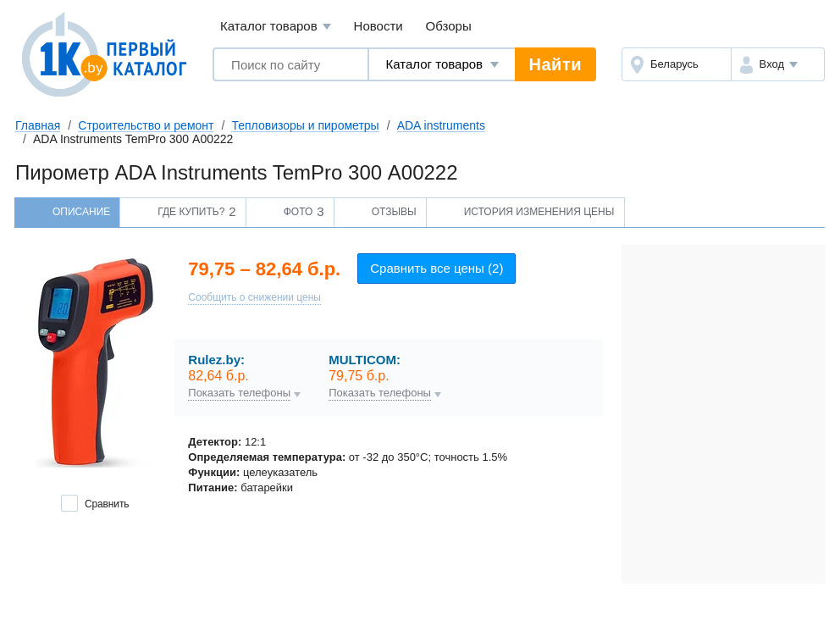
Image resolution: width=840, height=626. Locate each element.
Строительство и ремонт (146, 125)
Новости (379, 26)
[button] (778, 64)
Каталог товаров (276, 27)
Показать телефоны (239, 393)
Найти (555, 64)
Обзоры (449, 26)
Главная (38, 125)
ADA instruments (441, 125)
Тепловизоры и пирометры (305, 125)
